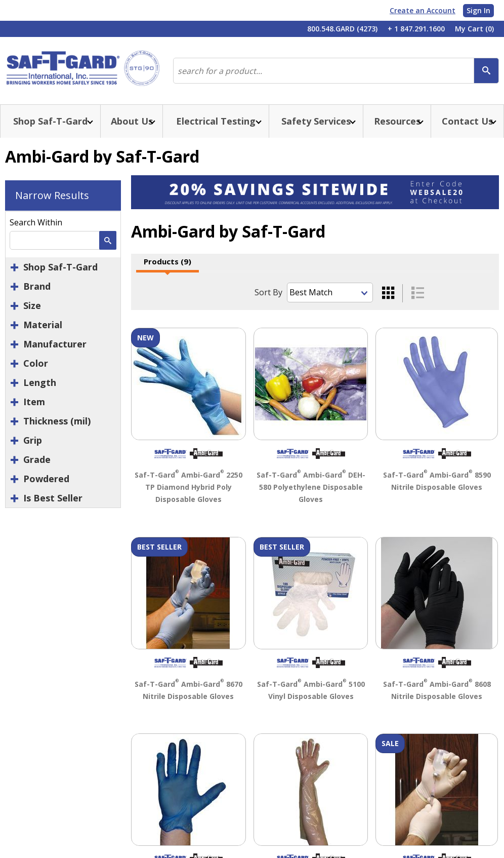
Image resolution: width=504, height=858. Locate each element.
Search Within (36, 222)
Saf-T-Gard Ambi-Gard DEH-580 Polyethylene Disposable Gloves (311, 487)
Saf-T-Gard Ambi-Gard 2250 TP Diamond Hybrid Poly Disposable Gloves (188, 487)
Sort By (268, 292)
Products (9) (167, 261)
